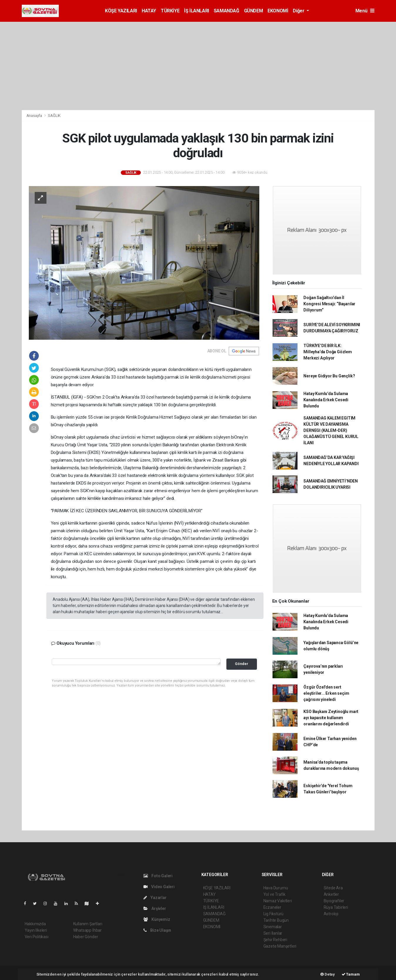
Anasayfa (35, 116)
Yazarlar (155, 898)
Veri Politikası (37, 937)
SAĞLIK (54, 116)
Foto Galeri (158, 876)
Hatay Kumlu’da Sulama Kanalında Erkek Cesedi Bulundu (326, 400)
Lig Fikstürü (274, 914)
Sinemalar (273, 927)
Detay (328, 974)
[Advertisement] (198, 66)
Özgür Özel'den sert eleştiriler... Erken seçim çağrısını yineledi (326, 693)
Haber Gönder (86, 937)
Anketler (331, 894)
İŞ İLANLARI (197, 11)
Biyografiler (334, 901)
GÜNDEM (254, 11)
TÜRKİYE (170, 11)
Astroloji (331, 914)
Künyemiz (157, 919)
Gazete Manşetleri (280, 946)
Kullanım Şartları (88, 924)
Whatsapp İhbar (87, 930)
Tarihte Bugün (276, 920)
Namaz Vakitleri (278, 901)
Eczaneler (272, 907)
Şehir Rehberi (275, 940)
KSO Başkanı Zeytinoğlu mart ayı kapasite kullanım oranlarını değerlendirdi (331, 718)
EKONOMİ (278, 11)
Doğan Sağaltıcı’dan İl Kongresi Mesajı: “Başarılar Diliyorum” (329, 304)
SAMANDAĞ (227, 11)
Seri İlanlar (273, 933)
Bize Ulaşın (157, 930)
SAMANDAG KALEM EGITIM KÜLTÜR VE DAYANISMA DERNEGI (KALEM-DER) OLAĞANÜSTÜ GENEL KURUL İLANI (331, 430)
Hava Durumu (276, 888)
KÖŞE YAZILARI (121, 11)
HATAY (149, 11)
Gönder (242, 664)
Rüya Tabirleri (336, 907)
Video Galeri (159, 887)
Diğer (299, 11)
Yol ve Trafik (275, 894)
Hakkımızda (35, 924)
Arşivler (155, 908)
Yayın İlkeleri (36, 930)
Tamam (351, 974)
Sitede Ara (333, 888)
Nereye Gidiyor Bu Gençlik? (329, 376)
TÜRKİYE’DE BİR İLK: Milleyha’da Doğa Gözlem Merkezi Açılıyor (328, 352)
